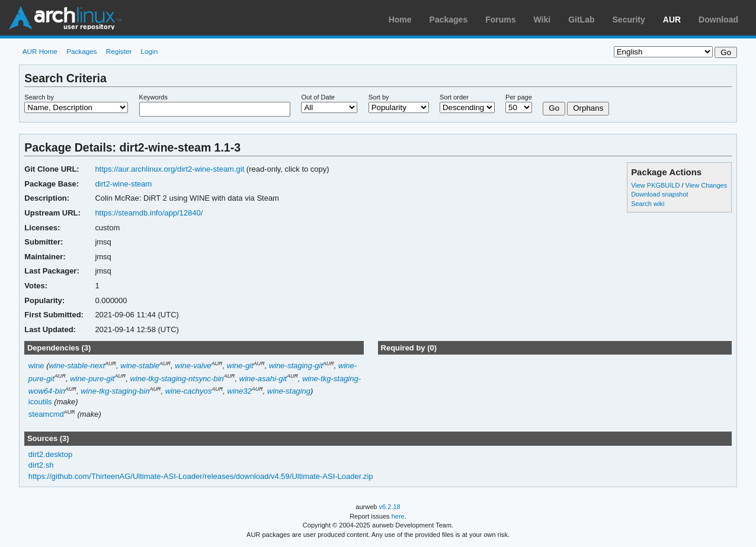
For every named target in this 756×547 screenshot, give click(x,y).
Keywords (153, 97)
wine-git (240, 366)
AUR (672, 20)
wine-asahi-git (263, 379)
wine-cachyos (189, 391)
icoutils (40, 402)
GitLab (581, 20)
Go (554, 108)
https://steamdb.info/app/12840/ (149, 213)
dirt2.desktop (50, 454)
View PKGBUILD (656, 185)
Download (718, 20)
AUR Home (40, 51)
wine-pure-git (92, 379)
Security (629, 20)
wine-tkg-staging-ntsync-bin (177, 379)
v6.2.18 (390, 507)
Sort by (379, 97)
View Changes (707, 185)
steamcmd (46, 415)
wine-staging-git (296, 366)
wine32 (240, 391)
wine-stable (140, 366)
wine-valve (193, 366)
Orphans (588, 108)
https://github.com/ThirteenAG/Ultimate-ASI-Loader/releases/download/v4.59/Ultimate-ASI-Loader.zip (201, 476)
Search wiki (648, 204)
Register (119, 51)
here (398, 516)
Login (150, 51)
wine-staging (289, 391)
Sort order (454, 97)
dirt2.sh (41, 465)
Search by (39, 97)
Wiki (542, 20)
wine (36, 366)
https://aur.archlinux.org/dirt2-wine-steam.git (169, 169)
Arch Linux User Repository (65, 18)
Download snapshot (659, 194)
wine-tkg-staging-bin (115, 391)
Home (400, 20)
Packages (449, 20)
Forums (500, 20)
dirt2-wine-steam (123, 184)
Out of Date (318, 97)
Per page (519, 97)
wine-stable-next (77, 366)
